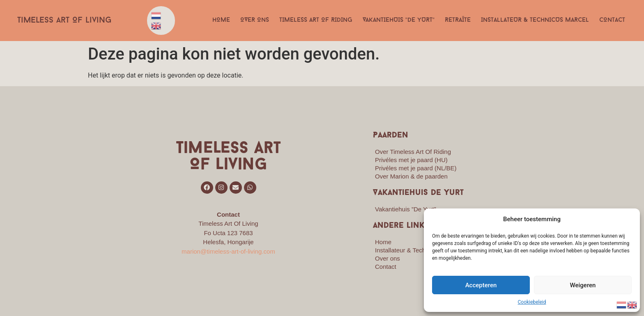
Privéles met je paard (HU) (411, 160)
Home (221, 20)
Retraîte (458, 20)
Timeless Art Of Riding (316, 20)
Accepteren (481, 285)
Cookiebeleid (532, 302)
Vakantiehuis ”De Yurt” (399, 20)
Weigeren (583, 285)
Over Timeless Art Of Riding (413, 152)
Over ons (255, 20)
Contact (612, 20)
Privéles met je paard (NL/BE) (416, 168)
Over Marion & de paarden (411, 176)
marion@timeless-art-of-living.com (228, 251)
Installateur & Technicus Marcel (535, 20)
